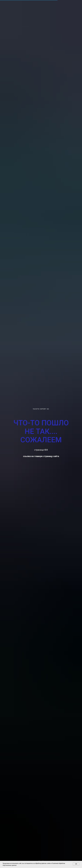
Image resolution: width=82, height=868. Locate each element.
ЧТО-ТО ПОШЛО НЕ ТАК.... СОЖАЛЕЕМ (41, 431)
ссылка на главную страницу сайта (41, 456)
